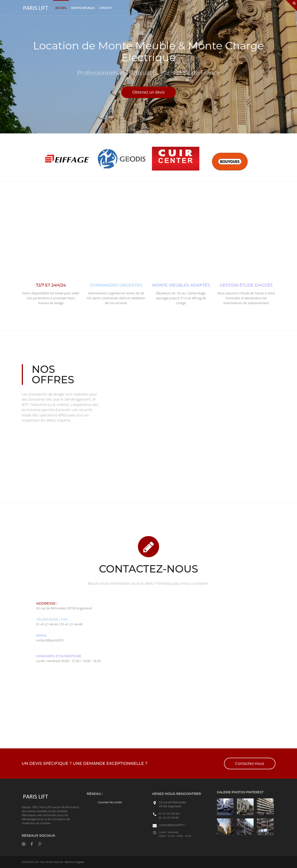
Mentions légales (75, 862)
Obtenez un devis (149, 92)
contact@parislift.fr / (172, 825)
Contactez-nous (250, 763)
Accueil (61, 8)
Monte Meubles (83, 8)
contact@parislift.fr (50, 640)
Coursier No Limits (110, 802)
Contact (106, 8)
